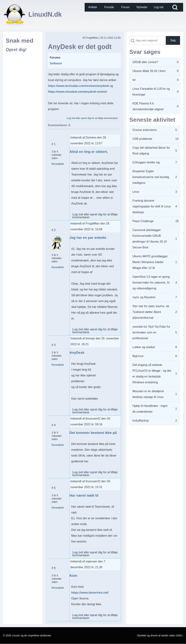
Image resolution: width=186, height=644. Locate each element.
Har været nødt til (84, 495)
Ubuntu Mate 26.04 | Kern (149, 71)
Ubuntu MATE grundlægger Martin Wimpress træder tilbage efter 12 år (150, 262)
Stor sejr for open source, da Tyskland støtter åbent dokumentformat (151, 312)
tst (134, 80)
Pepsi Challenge (143, 221)
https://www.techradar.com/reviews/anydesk (78, 86)
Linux (136, 192)
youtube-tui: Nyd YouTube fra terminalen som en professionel (151, 332)
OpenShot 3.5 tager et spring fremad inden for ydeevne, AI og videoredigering (151, 283)
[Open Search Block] (175, 7)
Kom (73, 576)
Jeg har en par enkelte (88, 238)
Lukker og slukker (144, 347)
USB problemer (142, 139)
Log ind (71, 118)
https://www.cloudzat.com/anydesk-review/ (77, 92)
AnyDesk (77, 353)
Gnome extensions (144, 130)
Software (56, 63)
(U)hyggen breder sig (146, 162)
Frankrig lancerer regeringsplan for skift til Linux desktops (152, 206)
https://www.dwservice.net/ (90, 593)
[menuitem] (93, 7)
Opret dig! (16, 50)
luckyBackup (141, 421)
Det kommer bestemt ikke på (93, 433)
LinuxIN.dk (45, 14)
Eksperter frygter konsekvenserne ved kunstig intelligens (151, 177)
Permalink (58, 164)
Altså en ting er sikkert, (89, 152)
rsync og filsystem (144, 297)
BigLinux (138, 356)
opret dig (86, 118)
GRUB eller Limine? (145, 62)
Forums (55, 58)
